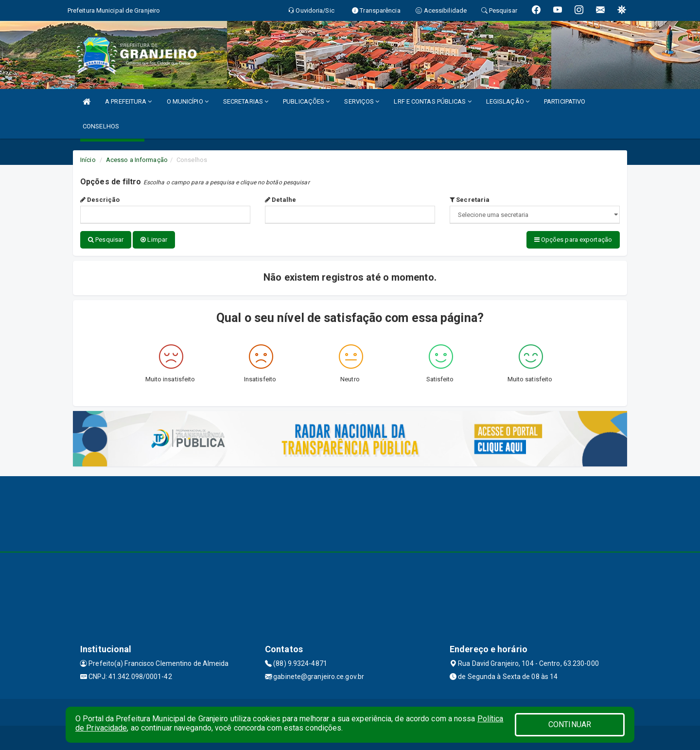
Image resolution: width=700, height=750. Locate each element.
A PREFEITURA (128, 101)
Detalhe (280, 200)
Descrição (100, 200)
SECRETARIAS (246, 101)
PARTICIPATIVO (565, 101)
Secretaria (470, 200)
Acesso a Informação (137, 160)
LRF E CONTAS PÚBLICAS (432, 101)
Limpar (154, 240)
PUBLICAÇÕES (306, 101)
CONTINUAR (570, 724)
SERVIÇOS (362, 101)
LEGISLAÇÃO (508, 101)
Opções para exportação (573, 240)
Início (88, 160)
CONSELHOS (101, 126)
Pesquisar (106, 240)
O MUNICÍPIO (188, 101)
